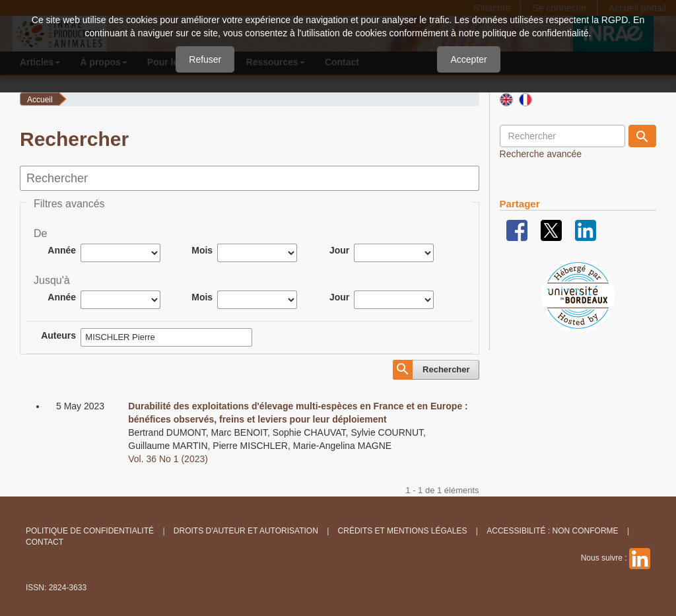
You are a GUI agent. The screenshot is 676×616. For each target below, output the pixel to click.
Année (62, 250)
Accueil (40, 100)
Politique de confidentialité (90, 531)
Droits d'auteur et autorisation (246, 531)
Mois (202, 250)
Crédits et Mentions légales (403, 531)
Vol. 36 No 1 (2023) (168, 459)
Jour (339, 250)
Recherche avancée (541, 154)
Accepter (468, 59)
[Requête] (562, 136)
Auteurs (58, 335)
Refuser (205, 59)
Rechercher (446, 369)
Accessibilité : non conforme (552, 531)
